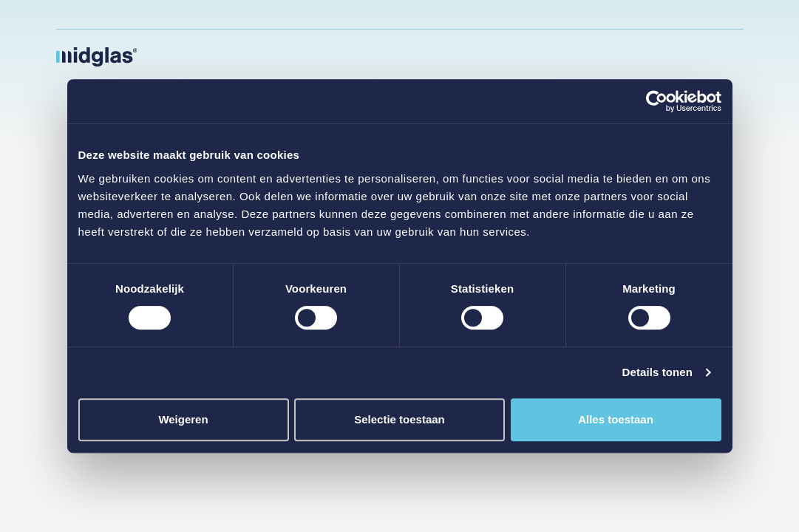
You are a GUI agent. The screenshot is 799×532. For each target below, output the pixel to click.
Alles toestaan (616, 419)
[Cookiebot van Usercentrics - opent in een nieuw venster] (657, 101)
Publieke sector (269, 56)
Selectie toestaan (399, 419)
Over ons (576, 56)
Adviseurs (527, 56)
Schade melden (678, 56)
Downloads (731, 14)
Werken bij (620, 14)
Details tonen (657, 372)
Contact (621, 56)
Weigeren (183, 419)
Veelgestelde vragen (675, 14)
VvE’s (486, 56)
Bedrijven (348, 56)
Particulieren (421, 56)
